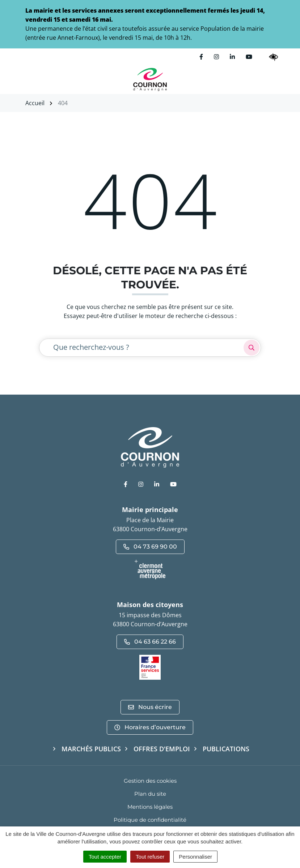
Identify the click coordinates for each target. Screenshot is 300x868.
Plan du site (150, 794)
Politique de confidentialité (150, 820)
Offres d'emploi (162, 749)
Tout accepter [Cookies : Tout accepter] (105, 857)
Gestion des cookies (150, 781)
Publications (226, 749)
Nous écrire (150, 707)
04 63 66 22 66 (150, 642)
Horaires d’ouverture (150, 727)
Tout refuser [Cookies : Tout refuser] (150, 857)
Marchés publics (91, 749)
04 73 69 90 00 (150, 547)
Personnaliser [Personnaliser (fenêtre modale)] (195, 857)
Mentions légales (150, 807)
